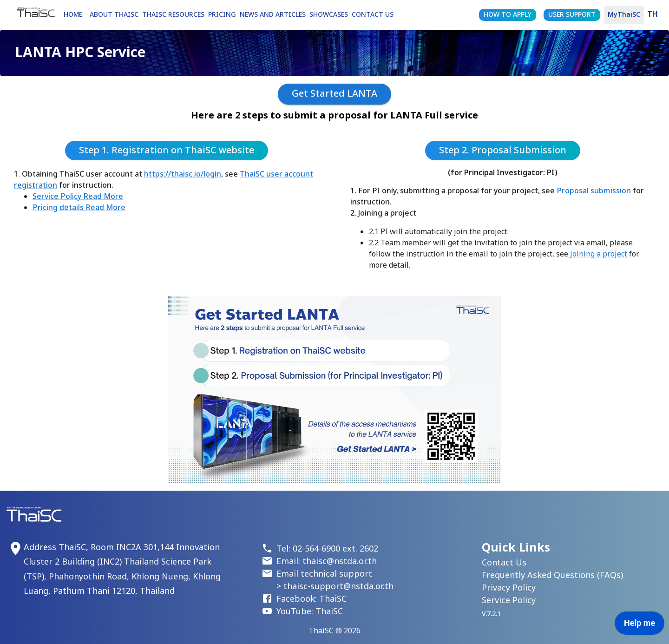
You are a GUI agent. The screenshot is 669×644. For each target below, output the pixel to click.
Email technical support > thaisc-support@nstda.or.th (335, 580)
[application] (639, 625)
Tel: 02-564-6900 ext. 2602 (327, 549)
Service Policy (509, 601)
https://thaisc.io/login (183, 174)
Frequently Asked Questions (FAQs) (552, 575)
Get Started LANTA (334, 94)
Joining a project (599, 254)
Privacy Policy (509, 588)
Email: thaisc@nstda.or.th (327, 562)
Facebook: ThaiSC (312, 599)
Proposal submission (594, 191)
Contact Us (504, 563)
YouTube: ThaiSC (310, 612)
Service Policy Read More (78, 197)
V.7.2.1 (491, 614)
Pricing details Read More (79, 208)
